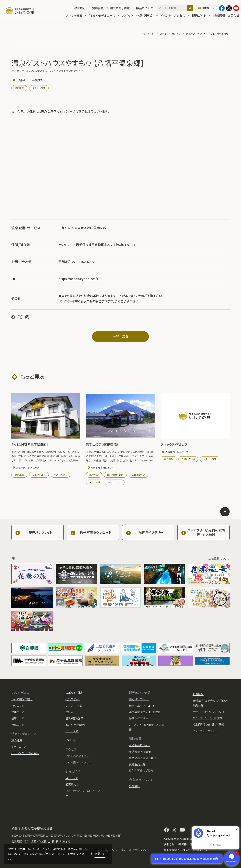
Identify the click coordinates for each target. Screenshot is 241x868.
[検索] (190, 8)
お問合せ (234, 15)
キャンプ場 (95, 482)
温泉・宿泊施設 (74, 718)
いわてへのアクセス (77, 756)
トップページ (148, 34)
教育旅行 (80, 8)
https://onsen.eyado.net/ (80, 279)
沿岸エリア (18, 718)
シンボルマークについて (136, 849)
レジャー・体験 (74, 706)
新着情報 (219, 15)
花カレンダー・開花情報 (25, 753)
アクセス (181, 15)
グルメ (69, 712)
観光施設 (19, 88)
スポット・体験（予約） (140, 15)
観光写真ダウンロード (142, 706)
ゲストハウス (39, 88)
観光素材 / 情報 (120, 8)
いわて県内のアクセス (78, 762)
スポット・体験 (75, 693)
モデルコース (19, 747)
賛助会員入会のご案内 (142, 758)
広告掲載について (219, 558)
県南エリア (18, 712)
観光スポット (73, 699)
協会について (145, 8)
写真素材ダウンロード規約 (145, 712)
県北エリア (18, 725)
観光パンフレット (139, 699)
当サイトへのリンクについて (209, 712)
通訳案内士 (72, 784)
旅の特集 (17, 740)
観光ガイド (201, 15)
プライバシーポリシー (56, 854)
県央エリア (18, 706)
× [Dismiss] (237, 829)
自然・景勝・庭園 (115, 475)
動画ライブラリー (139, 718)
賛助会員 (98, 8)
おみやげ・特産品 (76, 725)
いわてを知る (76, 15)
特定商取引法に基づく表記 (209, 724)
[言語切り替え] (206, 8)
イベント (166, 15)
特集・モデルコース (104, 15)
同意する (100, 853)
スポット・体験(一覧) (170, 34)
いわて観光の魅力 (22, 699)
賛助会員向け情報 (140, 752)
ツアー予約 (72, 731)
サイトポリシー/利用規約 (207, 718)
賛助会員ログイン (140, 745)
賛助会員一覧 (137, 764)
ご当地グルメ (39, 475)
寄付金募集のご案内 (141, 770)
